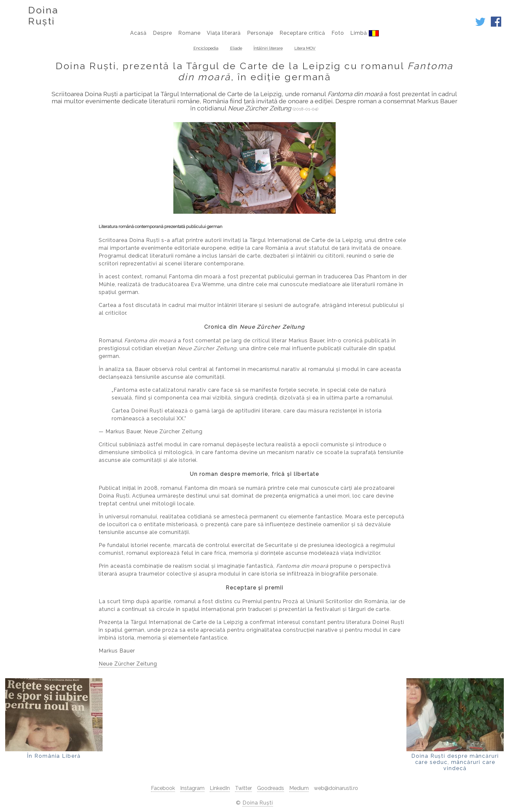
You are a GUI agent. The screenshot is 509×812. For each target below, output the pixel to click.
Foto (338, 33)
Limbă (364, 33)
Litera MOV (305, 48)
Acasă (138, 33)
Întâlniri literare (268, 48)
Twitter (243, 788)
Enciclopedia (206, 48)
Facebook (163, 788)
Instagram (192, 788)
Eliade (236, 48)
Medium (299, 788)
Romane (189, 33)
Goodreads (271, 788)
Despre (162, 33)
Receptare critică (302, 33)
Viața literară (224, 33)
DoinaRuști (43, 16)
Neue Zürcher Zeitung (128, 664)
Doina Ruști (258, 803)
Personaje (260, 33)
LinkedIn (220, 788)
